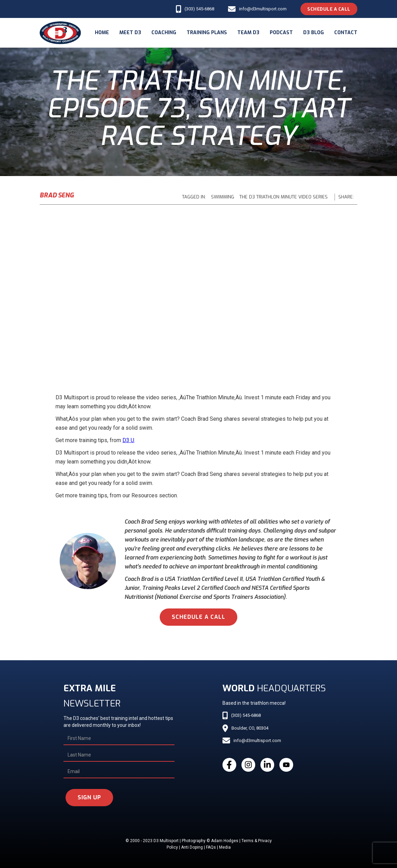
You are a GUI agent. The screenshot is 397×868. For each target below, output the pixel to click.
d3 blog (314, 33)
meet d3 (130, 33)
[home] (60, 33)
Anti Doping (192, 847)
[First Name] (119, 739)
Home (102, 33)
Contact (346, 33)
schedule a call (198, 617)
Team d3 (248, 33)
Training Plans (207, 33)
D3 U (128, 440)
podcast (281, 33)
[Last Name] (119, 755)
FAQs (211, 847)
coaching (164, 33)
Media (225, 847)
